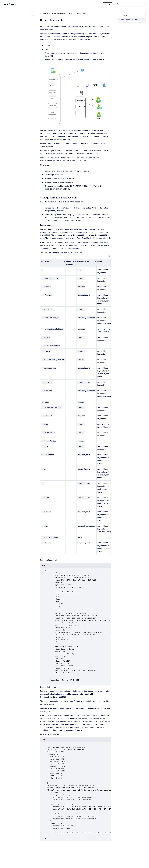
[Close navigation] (33, 14)
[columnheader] (53, 263)
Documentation (45, 13)
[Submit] (118, 4)
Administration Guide (59, 13)
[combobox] (130, 4)
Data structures (81, 13)
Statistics (71, 13)
